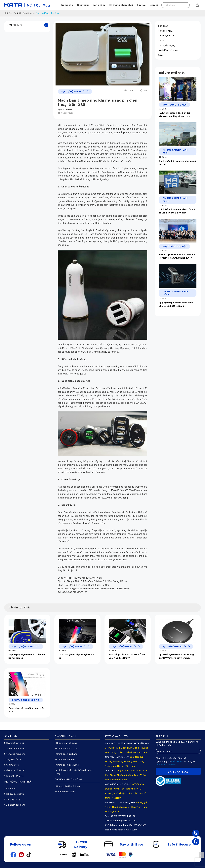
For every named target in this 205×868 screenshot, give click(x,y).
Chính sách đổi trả (65, 759)
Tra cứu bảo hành (14, 794)
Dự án (161, 55)
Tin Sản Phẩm (26, 13)
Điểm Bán (10, 788)
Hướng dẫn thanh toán (67, 786)
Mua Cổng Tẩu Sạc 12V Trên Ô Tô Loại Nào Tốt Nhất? (127, 656)
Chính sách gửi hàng (66, 754)
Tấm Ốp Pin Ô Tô (14, 776)
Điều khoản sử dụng (66, 743)
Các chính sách (65, 736)
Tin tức (141, 5)
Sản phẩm (99, 5)
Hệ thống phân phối (121, 5)
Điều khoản (178, 761)
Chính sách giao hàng (67, 765)
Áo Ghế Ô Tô (12, 765)
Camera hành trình (15, 749)
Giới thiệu (83, 5)
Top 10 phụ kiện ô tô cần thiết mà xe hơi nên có (27, 656)
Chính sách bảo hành (66, 749)
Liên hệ (154, 5)
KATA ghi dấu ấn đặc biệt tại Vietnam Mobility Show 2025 (174, 115)
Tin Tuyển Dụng (166, 45)
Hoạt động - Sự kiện (168, 50)
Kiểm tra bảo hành (65, 792)
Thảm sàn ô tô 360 (15, 770)
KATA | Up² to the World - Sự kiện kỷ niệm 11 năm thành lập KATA (177, 256)
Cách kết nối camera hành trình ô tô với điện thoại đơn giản (177, 211)
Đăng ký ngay (178, 772)
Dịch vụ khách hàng (68, 779)
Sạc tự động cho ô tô (47, 13)
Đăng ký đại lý (12, 799)
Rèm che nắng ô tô (15, 754)
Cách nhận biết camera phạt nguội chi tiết (178, 163)
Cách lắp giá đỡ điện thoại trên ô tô (76, 656)
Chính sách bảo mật (166, 765)
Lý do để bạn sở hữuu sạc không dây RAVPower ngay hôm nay (176, 656)
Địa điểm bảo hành (15, 805)
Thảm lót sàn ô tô (14, 743)
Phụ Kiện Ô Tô (13, 759)
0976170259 (130, 830)
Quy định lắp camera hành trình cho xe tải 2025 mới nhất (176, 304)
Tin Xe (161, 40)
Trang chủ (67, 5)
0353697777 (130, 821)
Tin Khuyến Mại (166, 36)
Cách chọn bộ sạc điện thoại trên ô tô (26, 710)
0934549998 (140, 825)
